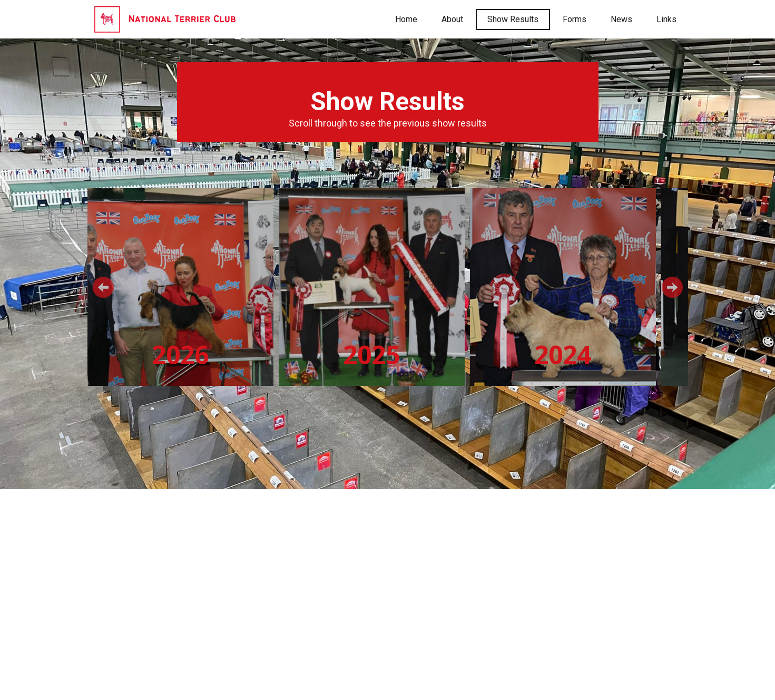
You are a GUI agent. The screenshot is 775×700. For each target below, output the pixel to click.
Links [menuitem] (666, 19)
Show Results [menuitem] (513, 19)
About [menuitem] (452, 19)
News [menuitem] (621, 19)
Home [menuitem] (406, 19)
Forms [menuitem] (575, 19)
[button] (103, 287)
